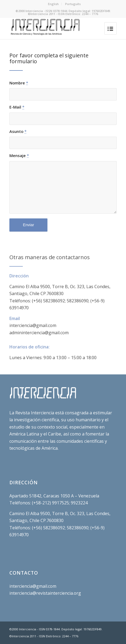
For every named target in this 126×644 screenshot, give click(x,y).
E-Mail (17, 107)
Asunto (18, 131)
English (53, 4)
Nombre (19, 83)
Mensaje (19, 155)
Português (73, 4)
